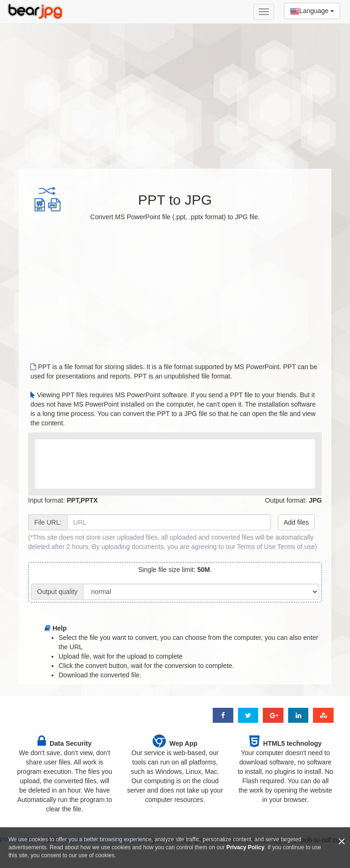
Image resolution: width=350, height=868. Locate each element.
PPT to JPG (175, 200)
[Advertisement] (175, 91)
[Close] (342, 842)
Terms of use (296, 547)
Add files (297, 522)
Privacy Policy (245, 847)
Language (312, 11)
